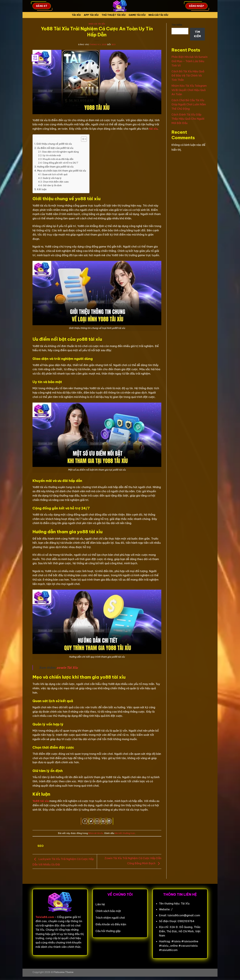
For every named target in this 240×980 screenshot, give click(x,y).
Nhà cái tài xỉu (158, 15)
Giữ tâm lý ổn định (52, 185)
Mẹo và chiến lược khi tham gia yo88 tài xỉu (62, 171)
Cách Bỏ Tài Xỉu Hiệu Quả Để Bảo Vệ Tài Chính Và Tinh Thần (188, 76)
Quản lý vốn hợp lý (52, 178)
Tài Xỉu (76, 15)
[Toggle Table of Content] (82, 139)
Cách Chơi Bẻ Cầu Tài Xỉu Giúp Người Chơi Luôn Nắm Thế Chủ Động (189, 104)
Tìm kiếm (177, 25)
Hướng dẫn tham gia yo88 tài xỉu (55, 167)
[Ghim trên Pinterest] (103, 821)
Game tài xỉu (137, 15)
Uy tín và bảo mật (52, 155)
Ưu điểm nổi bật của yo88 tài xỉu (55, 148)
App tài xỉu (91, 15)
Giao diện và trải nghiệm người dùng (60, 152)
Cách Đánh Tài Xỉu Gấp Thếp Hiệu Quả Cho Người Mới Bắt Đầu (188, 119)
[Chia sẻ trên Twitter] (91, 821)
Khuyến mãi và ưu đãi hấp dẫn (58, 159)
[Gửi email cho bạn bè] (97, 821)
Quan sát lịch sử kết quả (55, 174)
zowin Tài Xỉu (67, 668)
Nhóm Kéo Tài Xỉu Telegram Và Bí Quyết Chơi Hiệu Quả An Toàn (189, 90)
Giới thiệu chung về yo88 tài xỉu (54, 144)
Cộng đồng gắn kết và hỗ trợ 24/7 (60, 163)
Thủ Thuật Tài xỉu (114, 15)
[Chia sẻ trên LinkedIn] (109, 821)
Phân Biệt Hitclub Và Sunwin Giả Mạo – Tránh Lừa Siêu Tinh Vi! (189, 61)
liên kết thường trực (125, 833)
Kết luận (42, 189)
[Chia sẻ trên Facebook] (85, 821)
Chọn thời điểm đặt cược (56, 182)
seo (114, 45)
